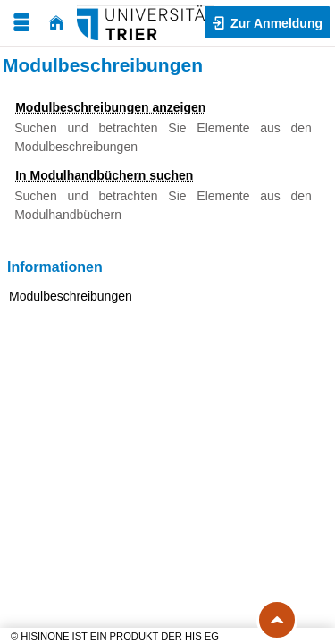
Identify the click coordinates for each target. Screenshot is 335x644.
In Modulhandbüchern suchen (104, 175)
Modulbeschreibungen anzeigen (110, 107)
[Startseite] (56, 23)
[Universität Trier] (145, 23)
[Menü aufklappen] (21, 23)
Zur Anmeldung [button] (275, 23)
